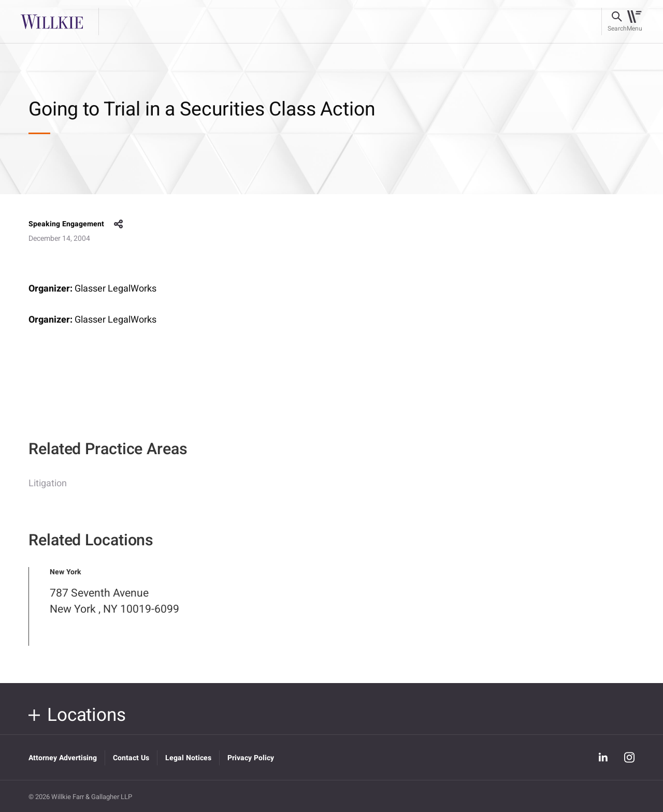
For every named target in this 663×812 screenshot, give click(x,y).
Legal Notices (188, 758)
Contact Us (131, 758)
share (119, 224)
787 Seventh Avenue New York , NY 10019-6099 (114, 608)
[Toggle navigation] (634, 22)
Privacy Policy (251, 758)
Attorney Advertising (63, 758)
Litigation (48, 491)
